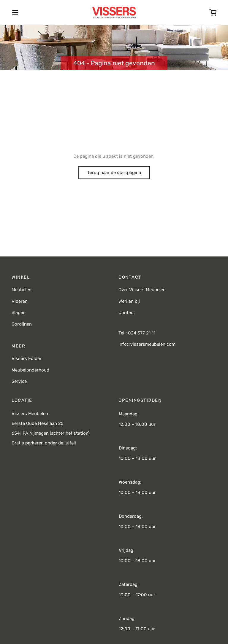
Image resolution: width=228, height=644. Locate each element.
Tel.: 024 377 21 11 (137, 333)
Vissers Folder (27, 358)
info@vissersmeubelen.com (147, 344)
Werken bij (129, 301)
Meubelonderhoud (30, 370)
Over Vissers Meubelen (142, 290)
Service (19, 381)
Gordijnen (22, 324)
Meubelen (22, 290)
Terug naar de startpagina (114, 173)
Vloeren (20, 301)
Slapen (19, 313)
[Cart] (213, 12)
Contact (127, 313)
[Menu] (15, 12)
